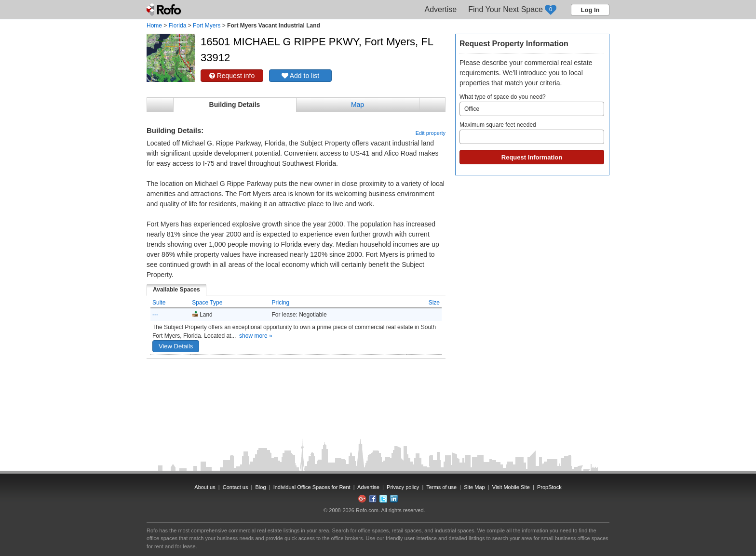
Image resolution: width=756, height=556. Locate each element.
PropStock (549, 487)
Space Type (207, 303)
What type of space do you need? (532, 105)
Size (434, 303)
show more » (256, 336)
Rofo (165, 10)
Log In (590, 10)
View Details (176, 346)
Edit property (431, 133)
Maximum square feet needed (532, 133)
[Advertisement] (296, 383)
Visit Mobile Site (511, 487)
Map (358, 105)
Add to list (301, 76)
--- (155, 315)
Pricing (281, 303)
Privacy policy (403, 487)
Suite (159, 303)
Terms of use (441, 487)
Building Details (235, 105)
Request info (232, 76)
